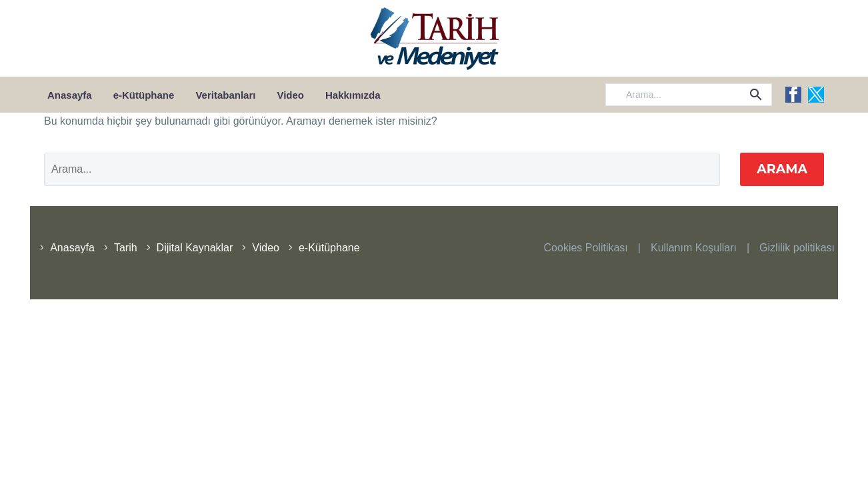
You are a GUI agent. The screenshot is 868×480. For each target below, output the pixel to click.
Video (290, 95)
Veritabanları (225, 95)
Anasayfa (70, 95)
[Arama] (689, 95)
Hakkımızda (353, 95)
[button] (756, 95)
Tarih (126, 248)
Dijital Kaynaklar (195, 248)
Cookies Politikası (586, 248)
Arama (782, 169)
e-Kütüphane (144, 95)
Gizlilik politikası (797, 248)
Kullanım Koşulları (694, 248)
